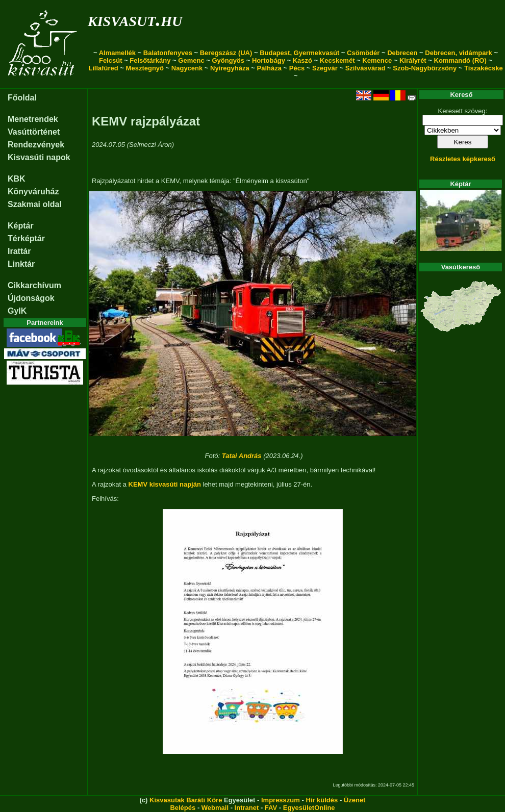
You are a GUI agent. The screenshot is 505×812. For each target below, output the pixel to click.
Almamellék (117, 53)
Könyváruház (33, 192)
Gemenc (191, 60)
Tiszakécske (484, 68)
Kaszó (302, 60)
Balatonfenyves (168, 53)
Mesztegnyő (145, 68)
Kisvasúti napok (39, 157)
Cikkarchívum (34, 285)
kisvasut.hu (135, 19)
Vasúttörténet (34, 132)
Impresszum (281, 800)
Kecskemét (337, 60)
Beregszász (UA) (226, 53)
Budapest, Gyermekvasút (299, 53)
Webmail (215, 808)
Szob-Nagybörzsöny (425, 68)
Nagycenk (187, 68)
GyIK (17, 311)
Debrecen (402, 53)
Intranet (247, 808)
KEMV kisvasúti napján (165, 484)
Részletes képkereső (463, 159)
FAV (271, 808)
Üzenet (355, 800)
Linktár (21, 264)
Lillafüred (103, 68)
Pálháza (269, 68)
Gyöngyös (228, 60)
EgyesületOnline (309, 808)
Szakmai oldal (35, 204)
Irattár (19, 251)
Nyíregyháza (230, 68)
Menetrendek (33, 119)
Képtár (21, 226)
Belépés (183, 808)
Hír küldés (322, 800)
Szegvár (325, 68)
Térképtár (26, 238)
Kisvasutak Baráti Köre (186, 800)
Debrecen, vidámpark (459, 53)
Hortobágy (269, 60)
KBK (17, 179)
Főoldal (22, 98)
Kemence (377, 60)
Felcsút (111, 60)
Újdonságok (31, 298)
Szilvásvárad (365, 68)
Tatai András (242, 456)
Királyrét (413, 60)
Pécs (297, 68)
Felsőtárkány (150, 60)
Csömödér (363, 53)
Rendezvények (36, 145)
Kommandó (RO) (460, 60)
